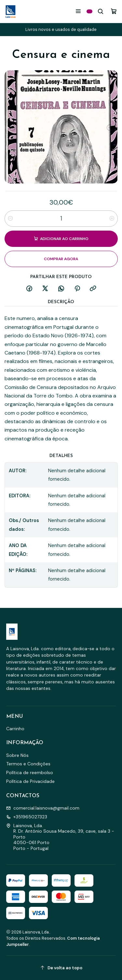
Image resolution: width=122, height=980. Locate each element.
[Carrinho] (114, 11)
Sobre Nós (17, 755)
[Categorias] (89, 11)
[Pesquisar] (101, 11)
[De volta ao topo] (61, 968)
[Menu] (78, 11)
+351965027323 (27, 817)
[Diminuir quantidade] (10, 219)
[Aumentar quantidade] (112, 219)
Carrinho (15, 729)
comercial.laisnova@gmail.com (43, 808)
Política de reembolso (30, 772)
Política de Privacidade (30, 781)
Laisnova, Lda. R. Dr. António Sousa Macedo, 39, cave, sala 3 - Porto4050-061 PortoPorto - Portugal (60, 837)
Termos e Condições (28, 764)
